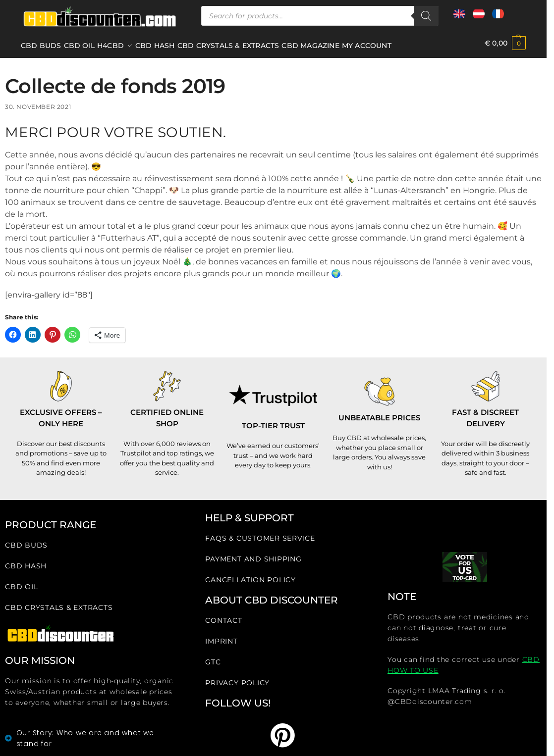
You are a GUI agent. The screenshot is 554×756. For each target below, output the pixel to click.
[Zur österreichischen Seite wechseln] (479, 17)
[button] (505, 43)
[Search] (426, 16)
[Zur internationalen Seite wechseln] (459, 17)
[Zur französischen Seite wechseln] (498, 17)
